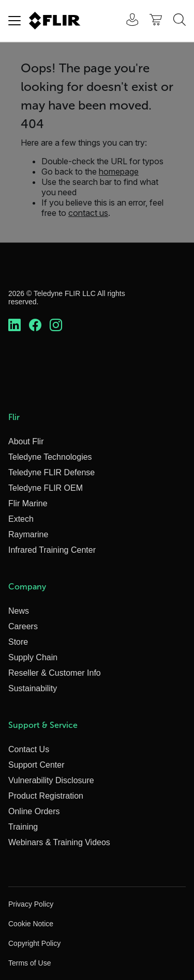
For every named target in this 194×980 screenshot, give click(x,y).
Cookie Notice (31, 924)
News (19, 611)
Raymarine (28, 534)
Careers (23, 626)
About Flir (26, 441)
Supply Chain (33, 657)
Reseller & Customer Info (55, 673)
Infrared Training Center (52, 550)
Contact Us (29, 749)
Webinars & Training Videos (59, 842)
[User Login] (127, 21)
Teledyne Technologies (50, 457)
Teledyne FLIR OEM (46, 488)
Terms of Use (29, 963)
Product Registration (46, 796)
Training (23, 827)
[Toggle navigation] (14, 21)
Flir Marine (28, 503)
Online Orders (34, 811)
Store (18, 642)
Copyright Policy (34, 943)
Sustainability (33, 688)
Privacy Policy (31, 904)
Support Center (36, 765)
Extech (21, 519)
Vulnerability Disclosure (51, 780)
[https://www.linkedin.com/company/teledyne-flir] (14, 325)
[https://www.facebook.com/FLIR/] (35, 325)
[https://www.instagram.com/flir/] (56, 325)
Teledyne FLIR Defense (51, 472)
